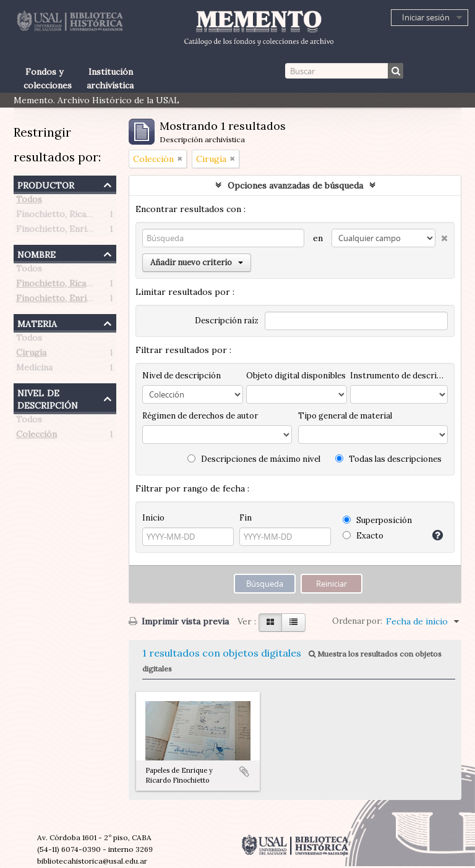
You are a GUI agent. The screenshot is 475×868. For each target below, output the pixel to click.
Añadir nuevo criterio (197, 262)
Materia (37, 322)
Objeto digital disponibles (296, 376)
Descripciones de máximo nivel (254, 459)
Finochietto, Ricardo (58, 216)
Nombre (36, 253)
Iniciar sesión (426, 17)
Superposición (377, 520)
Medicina (34, 370)
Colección (36, 436)
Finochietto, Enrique (59, 231)
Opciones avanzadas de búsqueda (295, 185)
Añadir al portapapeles (244, 772)
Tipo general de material (345, 416)
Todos (29, 202)
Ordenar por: (357, 621)
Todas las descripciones (388, 459)
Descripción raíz (227, 321)
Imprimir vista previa (179, 621)
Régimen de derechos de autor (200, 416)
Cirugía (31, 355)
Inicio (153, 518)
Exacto (363, 536)
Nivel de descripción (48, 398)
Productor (46, 184)
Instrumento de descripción (399, 376)
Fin (246, 518)
